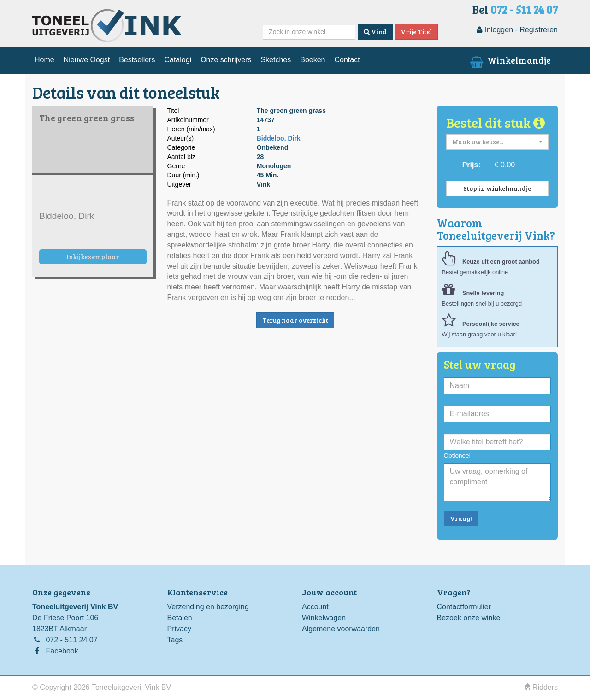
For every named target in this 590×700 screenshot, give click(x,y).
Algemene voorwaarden (341, 629)
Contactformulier (464, 607)
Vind (375, 32)
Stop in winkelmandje (497, 188)
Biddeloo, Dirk (279, 138)
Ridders (542, 687)
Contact (347, 60)
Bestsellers (137, 60)
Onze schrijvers (226, 60)
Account (315, 607)
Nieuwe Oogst (87, 60)
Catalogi (178, 60)
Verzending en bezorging (208, 607)
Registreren (539, 30)
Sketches (276, 60)
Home (44, 60)
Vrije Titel (416, 32)
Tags (175, 640)
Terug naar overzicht (295, 320)
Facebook (62, 651)
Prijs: (472, 165)
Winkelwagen (324, 618)
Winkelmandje (510, 60)
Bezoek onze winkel (469, 618)
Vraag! (461, 518)
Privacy (179, 629)
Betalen (180, 618)
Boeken (313, 60)
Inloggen (495, 30)
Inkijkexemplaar (93, 256)
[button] (498, 142)
